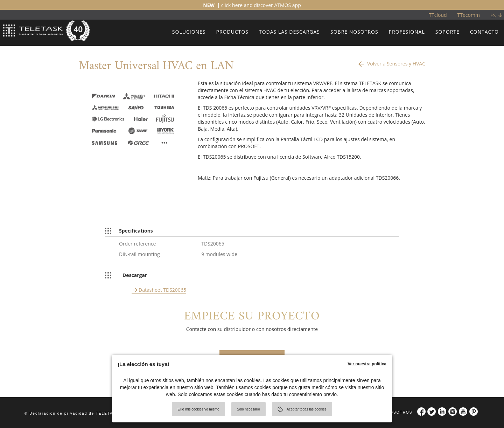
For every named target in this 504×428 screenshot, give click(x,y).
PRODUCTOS (232, 32)
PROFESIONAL (407, 32)
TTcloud (438, 15)
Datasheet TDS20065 (162, 290)
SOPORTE (447, 32)
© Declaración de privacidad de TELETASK (72, 413)
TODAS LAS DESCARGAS (289, 32)
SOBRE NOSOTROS (354, 32)
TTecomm (469, 15)
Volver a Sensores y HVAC (391, 62)
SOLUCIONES (189, 32)
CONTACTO (484, 32)
